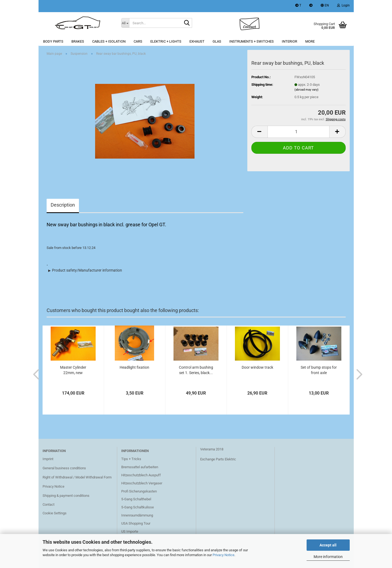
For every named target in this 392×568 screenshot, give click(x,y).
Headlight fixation (134, 367)
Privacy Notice (223, 555)
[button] (325, 6)
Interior (289, 41)
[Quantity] (299, 132)
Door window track (257, 367)
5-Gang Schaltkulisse (138, 507)
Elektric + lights (166, 41)
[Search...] (125, 23)
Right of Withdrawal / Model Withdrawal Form (77, 477)
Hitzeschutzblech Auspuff (141, 475)
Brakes (78, 41)
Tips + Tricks (131, 459)
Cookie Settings (55, 513)
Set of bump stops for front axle (319, 370)
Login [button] (343, 5)
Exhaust (197, 41)
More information (328, 557)
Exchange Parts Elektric (218, 459)
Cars (138, 41)
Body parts (53, 41)
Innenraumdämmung (137, 515)
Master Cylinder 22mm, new (73, 370)
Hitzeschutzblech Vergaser (142, 483)
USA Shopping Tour (136, 523)
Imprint (48, 459)
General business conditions (64, 468)
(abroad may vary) (306, 90)
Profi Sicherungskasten (139, 491)
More (310, 41)
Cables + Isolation (109, 41)
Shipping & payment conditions (66, 496)
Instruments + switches (251, 41)
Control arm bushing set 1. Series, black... (196, 370)
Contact (48, 504)
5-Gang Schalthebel (136, 499)
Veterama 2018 (212, 449)
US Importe (130, 531)
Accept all (328, 545)
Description (63, 205)
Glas (217, 41)
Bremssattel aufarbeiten (140, 467)
